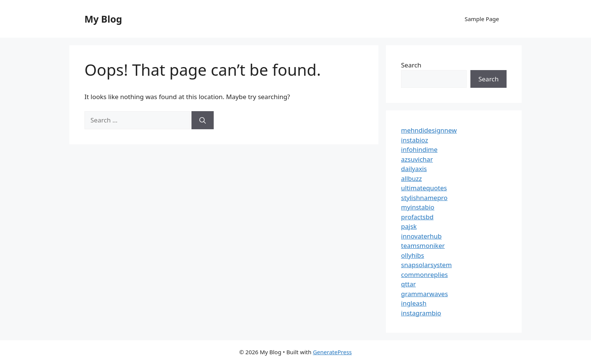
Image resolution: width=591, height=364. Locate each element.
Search (411, 65)
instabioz (415, 140)
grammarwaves (424, 294)
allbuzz (411, 178)
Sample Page (482, 19)
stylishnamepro (424, 198)
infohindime (419, 149)
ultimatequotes (424, 188)
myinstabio (418, 207)
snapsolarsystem (426, 265)
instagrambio (421, 313)
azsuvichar (417, 159)
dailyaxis (414, 169)
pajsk (409, 226)
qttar (408, 284)
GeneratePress (332, 352)
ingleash (414, 303)
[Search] (203, 120)
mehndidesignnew (429, 130)
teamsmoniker (423, 245)
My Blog (103, 19)
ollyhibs (413, 255)
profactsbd (417, 217)
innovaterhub (421, 236)
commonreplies (424, 275)
